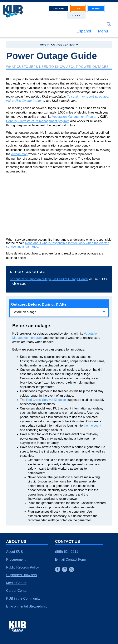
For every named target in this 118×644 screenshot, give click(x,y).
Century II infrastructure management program (38, 121)
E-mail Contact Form (70, 559)
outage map (20, 154)
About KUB (15, 552)
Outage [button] (58, 9)
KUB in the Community (23, 598)
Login (76, 15)
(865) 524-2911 (66, 552)
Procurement (16, 559)
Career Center (17, 591)
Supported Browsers (21, 575)
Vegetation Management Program (75, 117)
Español (84, 31)
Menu (103, 31)
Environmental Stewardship (27, 606)
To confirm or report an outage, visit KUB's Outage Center (49, 279)
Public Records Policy (22, 567)
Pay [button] (78, 9)
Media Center (16, 583)
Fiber (96, 9)
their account (92, 426)
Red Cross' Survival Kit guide (46, 400)
